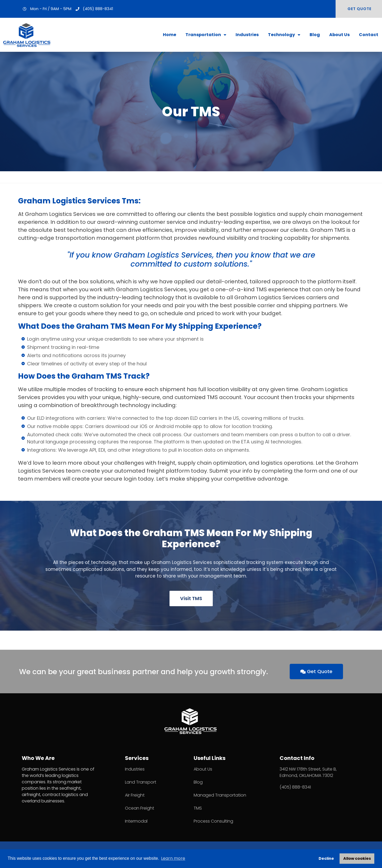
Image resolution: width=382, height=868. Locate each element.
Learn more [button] (173, 858)
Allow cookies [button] (357, 858)
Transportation (206, 35)
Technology (284, 35)
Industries (247, 35)
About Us (339, 35)
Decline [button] (326, 858)
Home (170, 35)
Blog (315, 35)
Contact (369, 35)
